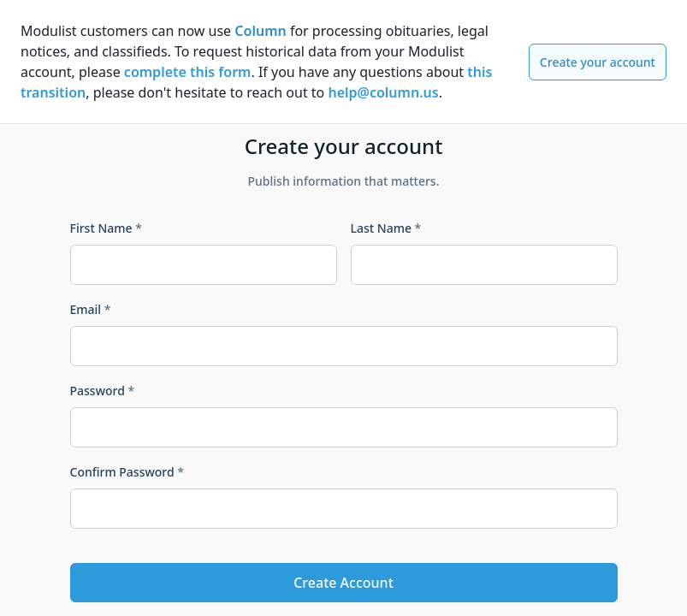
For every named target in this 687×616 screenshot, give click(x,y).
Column (260, 31)
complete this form (188, 72)
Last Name (386, 228)
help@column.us (383, 92)
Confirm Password (127, 472)
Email (91, 309)
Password (103, 391)
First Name (106, 228)
